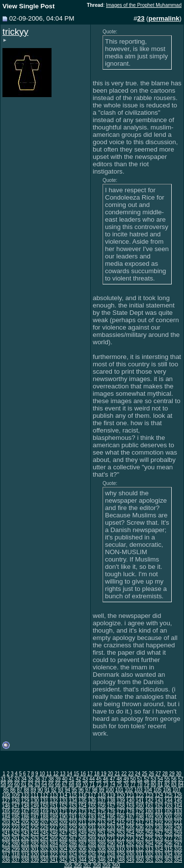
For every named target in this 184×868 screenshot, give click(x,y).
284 (54, 844)
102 (129, 790)
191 (73, 817)
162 (159, 806)
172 (73, 811)
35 (31, 779)
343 (73, 860)
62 (31, 784)
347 (111, 860)
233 (111, 828)
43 (85, 779)
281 (25, 844)
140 (130, 801)
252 (111, 833)
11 (49, 774)
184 (6, 817)
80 (153, 784)
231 (92, 828)
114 (64, 795)
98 (95, 790)
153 (73, 806)
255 (140, 833)
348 (121, 860)
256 (149, 833)
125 (169, 795)
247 (64, 833)
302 (44, 849)
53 (153, 779)
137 (102, 801)
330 (130, 855)
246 (54, 833)
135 (83, 801)
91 (47, 790)
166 (15, 811)
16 (83, 774)
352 (159, 860)
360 (116, 865)
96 (81, 790)
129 (25, 801)
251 (102, 833)
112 (44, 795)
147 (15, 806)
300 (25, 849)
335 (178, 855)
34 (24, 779)
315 (169, 849)
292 (130, 844)
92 (54, 790)
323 (64, 855)
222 (6, 828)
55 (167, 779)
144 (169, 801)
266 (64, 838)
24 (138, 774)
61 (24, 784)
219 (159, 822)
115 (73, 795)
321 (44, 855)
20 (110, 774)
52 (146, 779)
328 (111, 855)
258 (169, 833)
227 (54, 828)
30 (179, 774)
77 (133, 784)
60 (17, 784)
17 (90, 774)
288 (92, 844)
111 (35, 795)
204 (15, 822)
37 (44, 779)
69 (78, 784)
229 (73, 828)
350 (140, 860)
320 (35, 855)
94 (67, 790)
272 (121, 838)
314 (159, 849)
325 (83, 855)
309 (111, 849)
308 (102, 849)
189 (54, 817)
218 (149, 822)
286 (73, 844)
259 (178, 833)
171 (64, 811)
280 (15, 844)
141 (140, 801)
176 (111, 811)
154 (83, 806)
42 (78, 779)
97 (88, 790)
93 (61, 790)
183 (178, 811)
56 (174, 779)
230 (83, 828)
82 (167, 784)
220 (169, 822)
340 (44, 860)
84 (181, 784)
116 (83, 795)
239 (169, 828)
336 (6, 860)
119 (111, 795)
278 (178, 838)
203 (6, 822)
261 (15, 838)
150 (44, 806)
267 (73, 838)
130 (35, 801)
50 (133, 779)
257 (159, 833)
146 (6, 806)
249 (83, 833)
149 (35, 806)
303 (54, 849)
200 (159, 817)
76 (126, 784)
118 (102, 795)
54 (160, 779)
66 (58, 784)
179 (140, 811)
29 (172, 774)
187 (35, 817)
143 (159, 801)
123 (149, 795)
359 (106, 865)
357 (87, 865)
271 (111, 838)
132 (54, 801)
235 (130, 828)
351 (149, 860)
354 (178, 860)
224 (25, 828)
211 (83, 822)
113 (54, 795)
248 (73, 833)
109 (15, 795)
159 (130, 806)
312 (140, 849)
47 (113, 779)
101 (119, 790)
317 (6, 855)
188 (44, 817)
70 (85, 784)
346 (102, 860)
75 (119, 784)
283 (44, 844)
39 (58, 779)
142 (149, 801)
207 (44, 822)
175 (102, 811)
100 (110, 790)
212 (92, 822)
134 (73, 801)
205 (25, 822)
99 (101, 790)
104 (148, 790)
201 (169, 817)
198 (140, 817)
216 (130, 822)
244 (35, 833)
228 (64, 828)
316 (178, 849)
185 (15, 817)
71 (92, 784)
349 (130, 860)
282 (35, 844)
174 (92, 811)
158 (121, 806)
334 (169, 855)
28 (165, 774)
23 (131, 774)
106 (167, 790)
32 (10, 779)
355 (68, 865)
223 (15, 828)
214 (111, 822)
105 (158, 790)
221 (178, 822)
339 (35, 860)
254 (130, 833)
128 (15, 801)
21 (117, 774)
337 (15, 860)
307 (92, 849)
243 (25, 833)
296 (169, 844)
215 (121, 822)
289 (102, 844)
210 (73, 822)
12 (56, 774)
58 (3, 784)
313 (149, 849)
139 (121, 801)
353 (169, 860)
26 (151, 774)
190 (64, 817)
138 (111, 801)
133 (64, 801)
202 (178, 817)
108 (6, 795)
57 (181, 779)
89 (33, 790)
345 (92, 860)
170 (54, 811)
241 (6, 833)
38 (51, 779)
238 (159, 828)
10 (42, 774)
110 (25, 795)
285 (64, 844)
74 (113, 784)
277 (169, 838)
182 (169, 811)
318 (15, 855)
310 (121, 849)
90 (40, 790)
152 (64, 806)
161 (149, 806)
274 (140, 838)
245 (44, 833)
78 (140, 784)
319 (25, 855)
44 (92, 779)
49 (126, 779)
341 (54, 860)
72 (99, 784)
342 (64, 860)
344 (83, 860)
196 (121, 817)
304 (64, 849)
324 (73, 855)
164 (178, 806)
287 (83, 844)
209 (64, 822)
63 (38, 784)
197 (130, 817)
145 (178, 801)
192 (83, 817)
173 (83, 811)
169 (44, 811)
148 (25, 806)
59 (10, 784)
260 (6, 838)
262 (25, 838)
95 (74, 790)
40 (65, 779)
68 (71, 784)
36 (38, 779)
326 (92, 855)
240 (178, 828)
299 (15, 849)
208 (54, 822)
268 (83, 838)
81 (160, 784)
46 (106, 779)
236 (140, 828)
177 (121, 811)
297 (178, 844)
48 (119, 779)
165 (6, 811)
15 (76, 774)
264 (44, 838)
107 (177, 790)
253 (121, 833)
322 (54, 855)
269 (92, 838)
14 (69, 774)
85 (6, 790)
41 (71, 779)
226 (44, 828)
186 (25, 817)
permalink (164, 18)
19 (104, 774)
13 (63, 774)
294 (149, 844)
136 (92, 801)
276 (159, 838)
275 (149, 838)
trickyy (15, 32)
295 (159, 844)
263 (35, 838)
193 (92, 817)
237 (149, 828)
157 (111, 806)
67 (65, 784)
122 (140, 795)
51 (140, 779)
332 (149, 855)
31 (3, 779)
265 (54, 838)
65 (51, 784)
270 (102, 838)
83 (174, 784)
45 (99, 779)
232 (102, 828)
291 (121, 844)
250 (92, 833)
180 (149, 811)
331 (140, 855)
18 (97, 774)
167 (25, 811)
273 (130, 838)
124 (159, 795)
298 (6, 849)
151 (54, 806)
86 (13, 790)
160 (140, 806)
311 (130, 849)
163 (169, 806)
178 (130, 811)
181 (159, 811)
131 (44, 801)
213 (102, 822)
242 (15, 833)
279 (6, 844)
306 (83, 849)
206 (35, 822)
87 (20, 790)
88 (26, 790)
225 (35, 828)
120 (121, 795)
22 (124, 774)
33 (17, 779)
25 (145, 774)
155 (92, 806)
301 (35, 849)
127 (6, 801)
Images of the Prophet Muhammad (144, 5)
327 (102, 855)
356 (78, 865)
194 (102, 817)
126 (178, 795)
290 (111, 844)
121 (130, 795)
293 (140, 844)
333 (159, 855)
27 (158, 774)
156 (102, 806)
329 (121, 855)
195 (111, 817)
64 (44, 784)
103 (139, 790)
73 (106, 784)
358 (97, 865)
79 (146, 784)
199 (149, 817)
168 (35, 811)
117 (92, 795)
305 (73, 849)
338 (25, 860)
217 (140, 822)
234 (121, 828)
